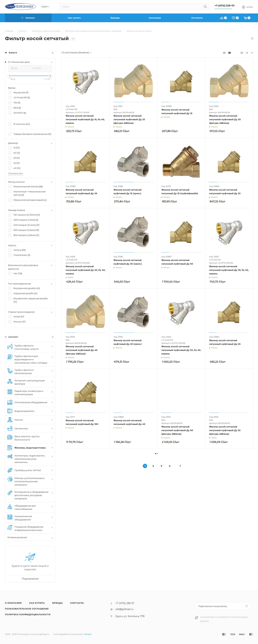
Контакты (77, 603)
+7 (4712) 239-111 (225, 6)
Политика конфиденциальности (28, 614)
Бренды (58, 603)
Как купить (37, 603)
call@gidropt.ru (124, 609)
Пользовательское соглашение (27, 609)
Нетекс (88, 634)
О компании (13, 603)
